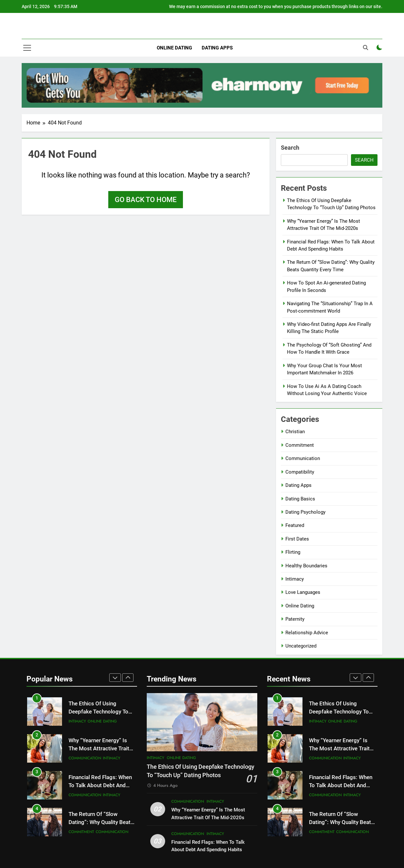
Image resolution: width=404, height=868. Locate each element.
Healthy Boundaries (306, 566)
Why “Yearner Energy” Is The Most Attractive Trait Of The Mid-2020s (99, 749)
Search (290, 148)
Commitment (300, 445)
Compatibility (300, 472)
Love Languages (303, 592)
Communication (303, 458)
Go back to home (146, 200)
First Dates (297, 539)
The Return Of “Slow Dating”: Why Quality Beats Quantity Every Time (101, 822)
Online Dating (174, 48)
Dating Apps (217, 48)
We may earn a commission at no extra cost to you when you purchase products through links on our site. (276, 6)
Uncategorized (301, 646)
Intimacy (295, 579)
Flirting (293, 552)
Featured (295, 525)
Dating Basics (300, 499)
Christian (295, 432)
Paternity (295, 619)
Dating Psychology (305, 512)
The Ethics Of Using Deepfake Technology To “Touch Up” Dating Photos (100, 712)
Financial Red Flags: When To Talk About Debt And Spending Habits (100, 785)
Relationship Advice (307, 633)
